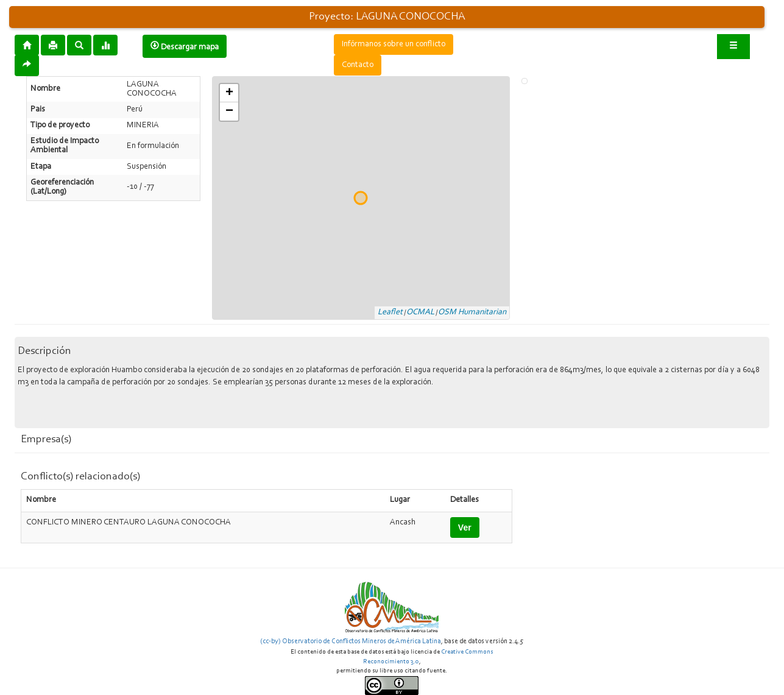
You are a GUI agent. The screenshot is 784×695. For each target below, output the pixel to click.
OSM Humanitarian (472, 312)
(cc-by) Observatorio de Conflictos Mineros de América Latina (351, 641)
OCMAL (420, 312)
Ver (465, 527)
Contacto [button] (358, 65)
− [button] (229, 111)
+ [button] (229, 93)
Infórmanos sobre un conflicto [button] (394, 44)
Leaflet (390, 312)
